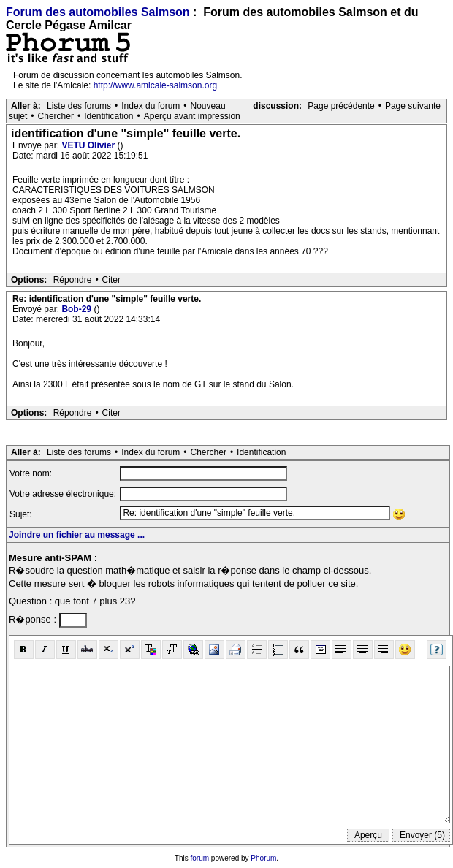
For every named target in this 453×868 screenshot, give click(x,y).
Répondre (73, 280)
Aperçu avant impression (192, 116)
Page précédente (341, 106)
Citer (111, 280)
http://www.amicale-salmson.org (155, 85)
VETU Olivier (89, 145)
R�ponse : (34, 619)
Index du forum (151, 106)
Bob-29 (77, 309)
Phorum (263, 858)
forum (200, 858)
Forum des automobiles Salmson (98, 12)
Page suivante (413, 106)
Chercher (56, 116)
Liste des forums (79, 106)
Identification (109, 116)
